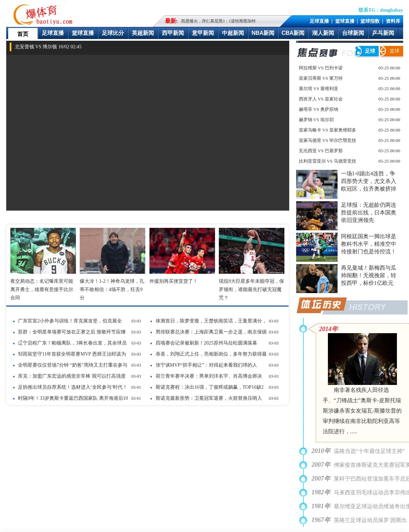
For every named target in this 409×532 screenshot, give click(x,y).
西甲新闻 (173, 33)
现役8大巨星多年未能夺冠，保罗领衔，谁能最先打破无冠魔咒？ (251, 289)
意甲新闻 (203, 33)
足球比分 (113, 33)
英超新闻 (143, 33)
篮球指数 (370, 21)
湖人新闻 (323, 33)
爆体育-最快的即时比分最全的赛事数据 (45, 12)
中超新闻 (233, 33)
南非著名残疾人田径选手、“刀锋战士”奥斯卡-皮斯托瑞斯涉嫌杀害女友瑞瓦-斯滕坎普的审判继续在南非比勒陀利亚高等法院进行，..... (362, 411)
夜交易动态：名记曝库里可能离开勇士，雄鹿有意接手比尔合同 (42, 289)
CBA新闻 (293, 33)
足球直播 (319, 21)
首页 (23, 34)
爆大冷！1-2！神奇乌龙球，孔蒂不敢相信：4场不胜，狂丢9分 (112, 289)
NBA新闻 (263, 33)
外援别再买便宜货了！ (174, 281)
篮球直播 (345, 21)
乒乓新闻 (383, 33)
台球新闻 (353, 33)
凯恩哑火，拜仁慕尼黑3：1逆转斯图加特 (218, 21)
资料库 (393, 21)
